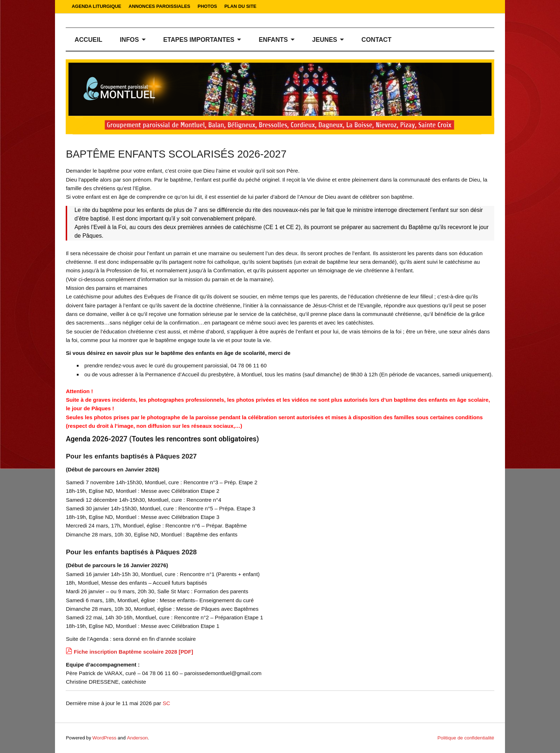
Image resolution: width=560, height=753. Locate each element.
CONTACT (376, 40)
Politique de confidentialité (466, 738)
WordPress (104, 738)
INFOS (129, 40)
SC (166, 703)
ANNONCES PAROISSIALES (159, 6)
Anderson (137, 738)
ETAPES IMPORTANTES (199, 40)
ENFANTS (273, 40)
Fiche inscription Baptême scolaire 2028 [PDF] (134, 652)
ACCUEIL (89, 40)
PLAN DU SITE (240, 6)
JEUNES (325, 40)
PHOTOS (207, 6)
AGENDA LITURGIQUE (97, 6)
